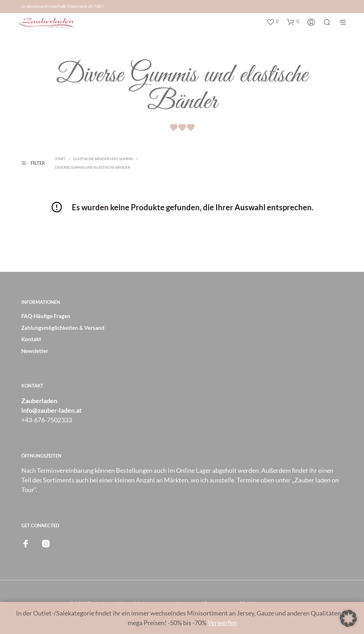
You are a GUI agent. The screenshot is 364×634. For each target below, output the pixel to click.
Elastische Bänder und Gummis (103, 159)
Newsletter (35, 351)
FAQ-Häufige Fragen (46, 316)
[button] (272, 22)
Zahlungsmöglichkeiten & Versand (63, 328)
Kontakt (31, 339)
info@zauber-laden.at (52, 410)
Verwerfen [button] (222, 623)
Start (60, 159)
